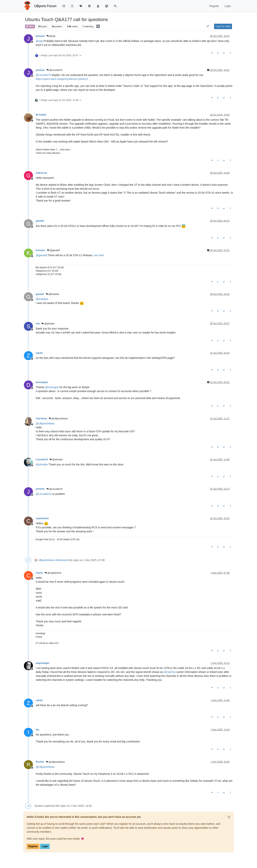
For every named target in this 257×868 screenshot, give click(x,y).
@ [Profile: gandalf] (41, 255)
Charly (39, 573)
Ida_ (38, 730)
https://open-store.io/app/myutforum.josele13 (62, 79)
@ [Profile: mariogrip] (52, 387)
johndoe (40, 36)
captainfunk (42, 518)
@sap (51, 36)
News (30, 26)
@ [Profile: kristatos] (42, 299)
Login (45, 846)
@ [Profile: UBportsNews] (45, 423)
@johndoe (48, 324)
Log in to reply (223, 26)
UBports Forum (45, 6)
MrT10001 (41, 115)
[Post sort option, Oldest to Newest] (208, 26)
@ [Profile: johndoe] (42, 464)
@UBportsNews (58, 419)
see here (99, 255)
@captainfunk (53, 573)
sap (38, 323)
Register (33, 846)
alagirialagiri (43, 663)
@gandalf (53, 250)
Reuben (40, 762)
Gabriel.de (41, 173)
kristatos (41, 250)
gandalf (40, 221)
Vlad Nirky (41, 419)
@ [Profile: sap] (39, 41)
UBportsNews (46, 560)
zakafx (39, 353)
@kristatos (52, 294)
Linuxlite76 (42, 460)
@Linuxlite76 (54, 70)
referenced (61, 560)
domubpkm (42, 382)
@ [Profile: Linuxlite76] (43, 75)
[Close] (229, 817)
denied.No (170, 672)
